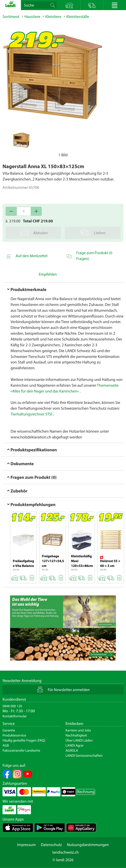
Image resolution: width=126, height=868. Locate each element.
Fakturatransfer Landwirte (21, 750)
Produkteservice (14, 735)
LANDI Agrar (75, 745)
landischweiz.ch (66, 852)
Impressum (26, 845)
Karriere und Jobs (78, 730)
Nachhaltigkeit (76, 735)
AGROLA (72, 750)
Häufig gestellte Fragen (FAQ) (24, 740)
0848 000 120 (12, 706)
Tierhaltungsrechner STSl (31, 414)
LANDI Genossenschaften (84, 755)
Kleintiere (53, 17)
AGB (6, 745)
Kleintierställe (78, 17)
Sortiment (11, 17)
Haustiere (32, 17)
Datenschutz (51, 845)
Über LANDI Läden (79, 740)
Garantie (9, 730)
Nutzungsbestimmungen (88, 845)
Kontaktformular (15, 716)
